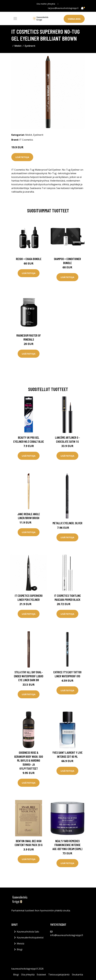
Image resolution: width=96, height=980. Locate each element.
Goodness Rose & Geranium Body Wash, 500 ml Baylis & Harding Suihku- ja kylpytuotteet (29, 760)
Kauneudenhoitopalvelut (30, 937)
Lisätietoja (22, 157)
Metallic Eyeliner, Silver (67, 523)
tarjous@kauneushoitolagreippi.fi (63, 8)
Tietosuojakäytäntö (59, 975)
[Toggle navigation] (15, 19)
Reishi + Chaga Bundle (29, 259)
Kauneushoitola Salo (28, 932)
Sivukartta (77, 975)
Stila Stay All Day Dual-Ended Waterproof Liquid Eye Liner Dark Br (29, 676)
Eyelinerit (30, 46)
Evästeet (41, 975)
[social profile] (58, 4)
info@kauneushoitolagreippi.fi (67, 935)
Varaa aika (74, 19)
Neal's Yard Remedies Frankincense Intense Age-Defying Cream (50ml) (67, 845)
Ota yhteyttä (28, 975)
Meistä (20, 944)
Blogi (20, 949)
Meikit (18, 46)
